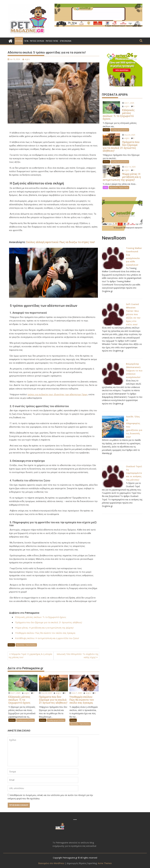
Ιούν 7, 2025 (76, 693)
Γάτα (26, 41)
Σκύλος (19, 41)
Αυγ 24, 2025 (45, 693)
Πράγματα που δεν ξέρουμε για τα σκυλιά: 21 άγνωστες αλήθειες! (49, 622)
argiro (26, 59)
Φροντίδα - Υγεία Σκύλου (26, 645)
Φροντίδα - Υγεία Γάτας (119, 184)
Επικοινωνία (66, 41)
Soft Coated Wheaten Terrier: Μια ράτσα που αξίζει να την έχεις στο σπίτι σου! (133, 311)
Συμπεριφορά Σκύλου (25, 720)
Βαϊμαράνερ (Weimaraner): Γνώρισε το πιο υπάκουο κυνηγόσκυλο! (134, 366)
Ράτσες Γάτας (52, 41)
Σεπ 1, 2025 (14, 693)
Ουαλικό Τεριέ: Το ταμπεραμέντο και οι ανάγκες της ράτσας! (134, 468)
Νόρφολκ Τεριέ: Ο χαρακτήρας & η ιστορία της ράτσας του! (30, 656)
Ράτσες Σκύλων (37, 41)
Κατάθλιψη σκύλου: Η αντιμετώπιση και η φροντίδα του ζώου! (47, 638)
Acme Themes (105, 863)
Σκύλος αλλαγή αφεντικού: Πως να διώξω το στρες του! (60, 242)
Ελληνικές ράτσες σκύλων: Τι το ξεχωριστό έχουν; (41, 617)
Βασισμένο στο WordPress (51, 863)
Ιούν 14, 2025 (128, 164)
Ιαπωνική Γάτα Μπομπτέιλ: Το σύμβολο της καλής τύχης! (77, 656)
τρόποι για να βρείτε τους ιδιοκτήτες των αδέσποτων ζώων (57, 394)
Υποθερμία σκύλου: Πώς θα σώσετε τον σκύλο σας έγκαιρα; (45, 633)
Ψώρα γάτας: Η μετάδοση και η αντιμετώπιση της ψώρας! (44, 628)
